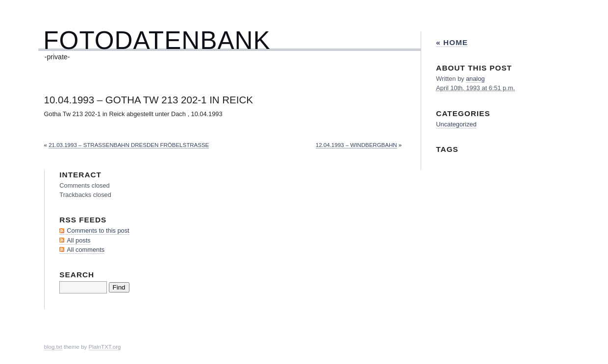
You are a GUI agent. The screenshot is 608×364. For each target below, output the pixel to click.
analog (475, 79)
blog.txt (53, 347)
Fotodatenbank (157, 40)
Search (77, 275)
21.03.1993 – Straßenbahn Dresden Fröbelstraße (129, 145)
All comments (86, 250)
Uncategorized (456, 124)
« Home (452, 42)
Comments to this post (98, 231)
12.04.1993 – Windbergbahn (356, 145)
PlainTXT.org (105, 347)
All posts (78, 240)
